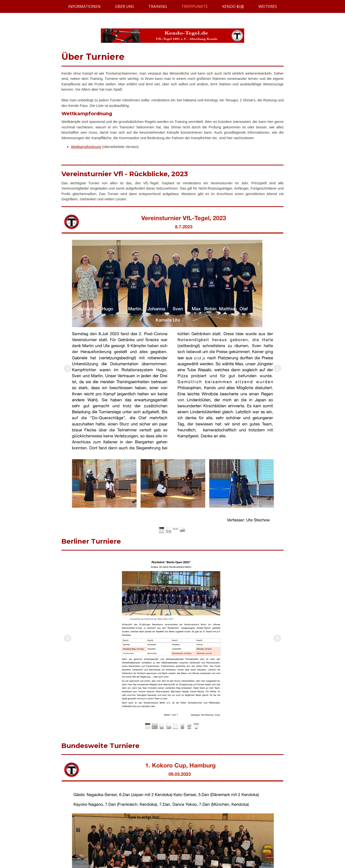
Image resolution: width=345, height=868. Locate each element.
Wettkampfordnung (86, 147)
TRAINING (158, 6)
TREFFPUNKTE (195, 6)
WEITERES (268, 6)
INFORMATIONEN (84, 6)
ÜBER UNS (124, 6)
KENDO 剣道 (233, 6)
